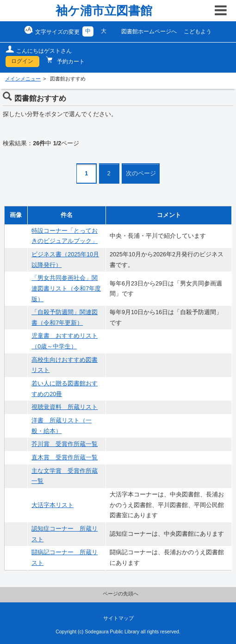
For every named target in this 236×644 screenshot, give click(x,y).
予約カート (70, 62)
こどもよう (198, 31)
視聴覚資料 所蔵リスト (65, 407)
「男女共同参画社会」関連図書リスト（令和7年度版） (66, 288)
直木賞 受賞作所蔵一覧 (65, 458)
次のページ (141, 173)
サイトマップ (118, 618)
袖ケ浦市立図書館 (104, 11)
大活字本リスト (53, 505)
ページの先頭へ (121, 594)
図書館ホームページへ (149, 31)
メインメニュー (23, 79)
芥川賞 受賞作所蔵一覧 (65, 444)
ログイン (22, 61)
